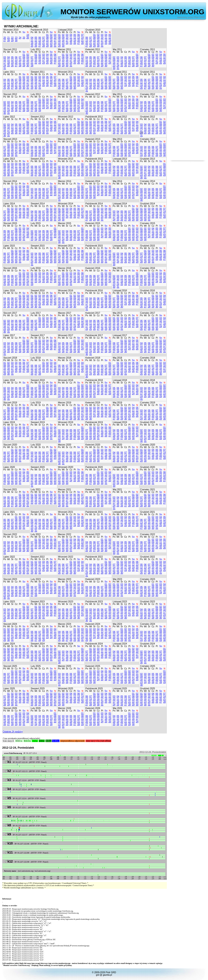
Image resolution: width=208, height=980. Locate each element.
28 (8, 40)
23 (16, 38)
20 (5, 38)
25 (24, 38)
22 (12, 38)
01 (47, 35)
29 (12, 40)
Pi (20, 32)
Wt (8, 32)
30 (16, 40)
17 (55, 40)
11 (32, 40)
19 (28, 35)
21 (8, 38)
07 (44, 38)
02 (51, 35)
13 (40, 40)
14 (44, 40)
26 (28, 38)
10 (55, 38)
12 (36, 40)
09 (51, 38)
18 (32, 43)
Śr (12, 32)
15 (47, 40)
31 (55, 46)
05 (36, 38)
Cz (16, 32)
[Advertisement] (188, 92)
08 (47, 38)
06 (40, 38)
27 (5, 40)
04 (32, 38)
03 (55, 35)
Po (5, 32)
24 (20, 38)
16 (51, 40)
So (24, 32)
